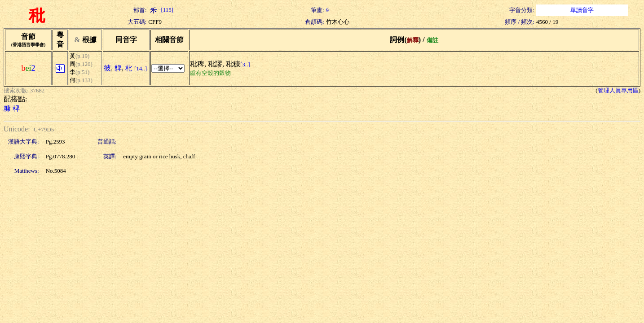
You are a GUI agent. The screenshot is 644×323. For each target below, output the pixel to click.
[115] (161, 10)
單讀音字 (582, 10)
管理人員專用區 (618, 90)
